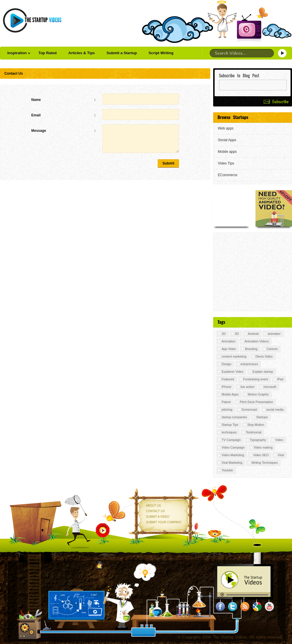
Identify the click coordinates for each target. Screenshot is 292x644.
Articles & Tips (82, 53)
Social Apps (227, 140)
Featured (228, 379)
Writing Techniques (265, 463)
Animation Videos (257, 341)
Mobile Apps (230, 394)
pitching (227, 409)
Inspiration (19, 53)
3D (237, 334)
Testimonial (254, 432)
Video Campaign (233, 447)
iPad (280, 379)
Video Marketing (233, 455)
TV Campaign (231, 440)
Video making (263, 447)
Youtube (227, 470)
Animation (228, 341)
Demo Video (264, 356)
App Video (229, 349)
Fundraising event (256, 379)
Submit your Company (164, 522)
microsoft (270, 387)
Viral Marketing (232, 463)
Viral (281, 455)
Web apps (226, 128)
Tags (221, 322)
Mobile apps (227, 152)
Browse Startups (233, 117)
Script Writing (161, 53)
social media (275, 409)
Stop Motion (256, 425)
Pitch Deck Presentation (256, 402)
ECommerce (228, 175)
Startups (262, 417)
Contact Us (155, 511)
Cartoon (272, 349)
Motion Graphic (258, 394)
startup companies (234, 417)
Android (253, 334)
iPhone (226, 387)
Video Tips (226, 163)
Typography (258, 440)
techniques (229, 432)
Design (226, 364)
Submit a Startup (122, 53)
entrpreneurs (249, 364)
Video (279, 440)
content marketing (234, 356)
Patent (226, 402)
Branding (251, 349)
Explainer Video (232, 372)
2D (224, 334)
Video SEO (261, 455)
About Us (153, 506)
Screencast (249, 409)
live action (247, 387)
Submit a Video (158, 517)
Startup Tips (230, 425)
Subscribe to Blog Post (239, 75)
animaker (274, 334)
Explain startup (263, 372)
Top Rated (47, 53)
